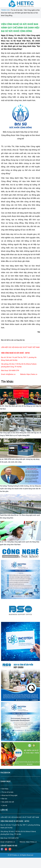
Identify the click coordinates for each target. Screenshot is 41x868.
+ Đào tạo (4, 799)
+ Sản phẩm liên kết (7, 802)
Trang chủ (5, 10)
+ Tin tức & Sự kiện (7, 792)
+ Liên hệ (4, 805)
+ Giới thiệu (4, 789)
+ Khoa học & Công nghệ (9, 795)
